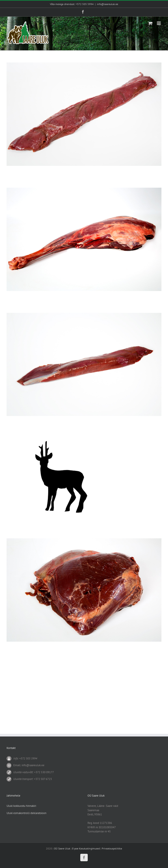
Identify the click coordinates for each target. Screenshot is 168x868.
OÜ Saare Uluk (62, 848)
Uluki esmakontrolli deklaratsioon (26, 813)
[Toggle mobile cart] (150, 23)
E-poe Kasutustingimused (86, 848)
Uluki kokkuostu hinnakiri (21, 806)
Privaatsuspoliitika (112, 848)
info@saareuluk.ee (108, 4)
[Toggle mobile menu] (159, 23)
